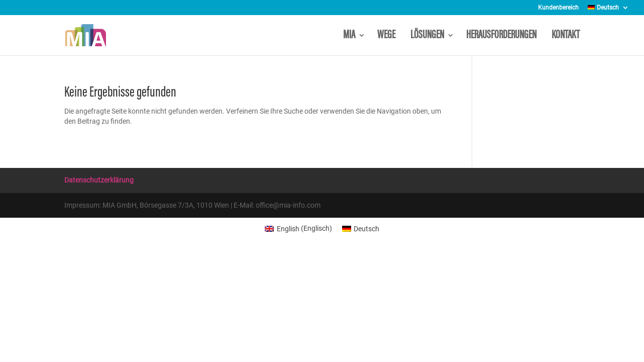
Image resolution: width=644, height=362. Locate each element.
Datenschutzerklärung (99, 180)
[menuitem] (608, 10)
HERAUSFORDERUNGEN (503, 36)
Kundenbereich (558, 8)
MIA (349, 36)
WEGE (388, 36)
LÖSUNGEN (427, 36)
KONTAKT (566, 36)
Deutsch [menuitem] (366, 229)
